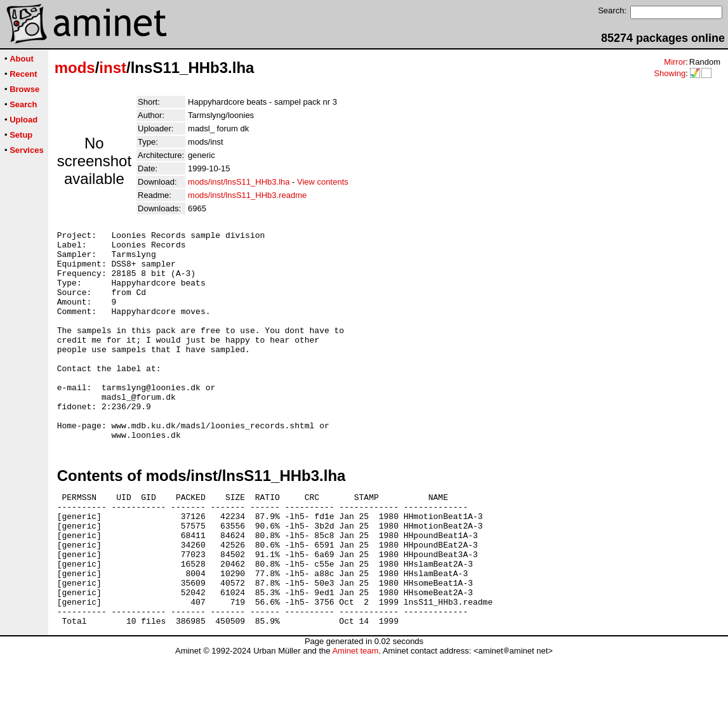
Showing (670, 73)
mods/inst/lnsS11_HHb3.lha (239, 182)
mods (75, 68)
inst (113, 68)
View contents (323, 182)
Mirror (675, 62)
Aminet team (355, 719)
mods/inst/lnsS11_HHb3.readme (247, 195)
